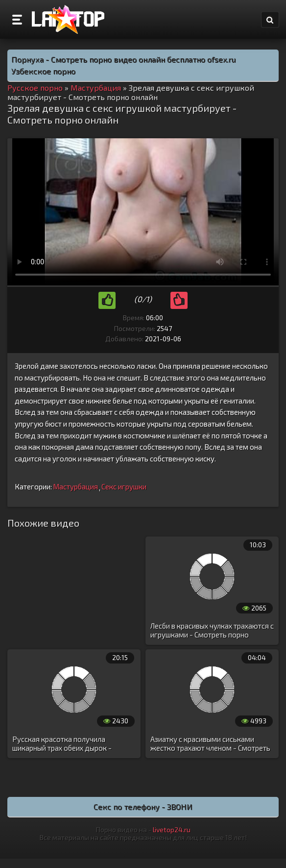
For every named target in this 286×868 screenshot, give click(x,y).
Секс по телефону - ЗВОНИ (143, 806)
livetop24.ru (172, 830)
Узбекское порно (43, 71)
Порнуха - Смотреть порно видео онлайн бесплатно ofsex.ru (123, 59)
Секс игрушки (124, 486)
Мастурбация (75, 486)
